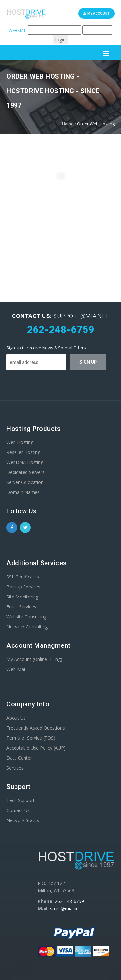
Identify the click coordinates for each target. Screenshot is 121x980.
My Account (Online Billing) (34, 659)
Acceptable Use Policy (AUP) (36, 748)
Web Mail (16, 669)
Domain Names (23, 492)
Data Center (19, 758)
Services (15, 768)
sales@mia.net (65, 909)
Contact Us (18, 810)
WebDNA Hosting (25, 462)
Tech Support (20, 800)
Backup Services (23, 587)
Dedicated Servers (25, 472)
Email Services (21, 607)
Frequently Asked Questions (36, 728)
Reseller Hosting (23, 452)
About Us (16, 718)
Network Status (23, 820)
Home (68, 124)
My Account (96, 13)
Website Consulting (26, 617)
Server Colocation (25, 482)
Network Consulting (27, 627)
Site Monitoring (22, 597)
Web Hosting (20, 442)
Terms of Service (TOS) (31, 738)
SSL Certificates (23, 577)
